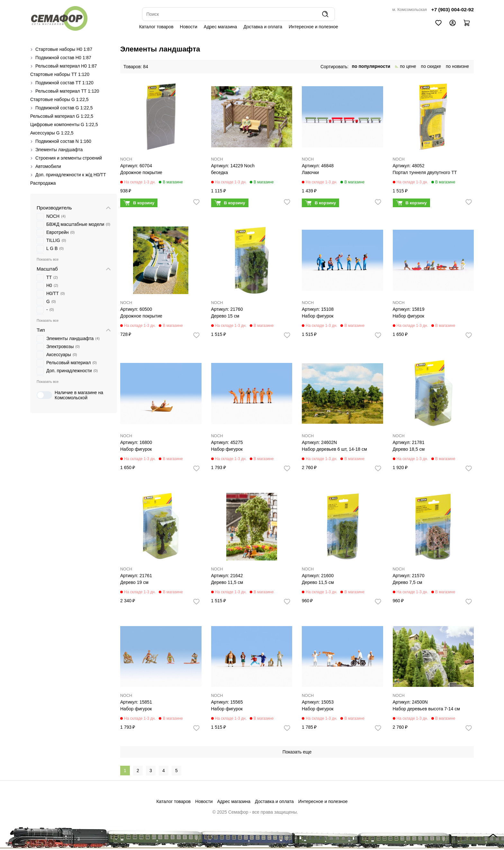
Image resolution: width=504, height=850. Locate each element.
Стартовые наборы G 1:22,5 (59, 99)
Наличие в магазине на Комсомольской (70, 395)
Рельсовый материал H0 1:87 (66, 66)
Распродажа (43, 183)
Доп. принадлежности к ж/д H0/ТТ (71, 175)
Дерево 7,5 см (408, 582)
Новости (189, 27)
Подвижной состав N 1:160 (63, 141)
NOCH (126, 159)
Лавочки (310, 172)
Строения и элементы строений (69, 158)
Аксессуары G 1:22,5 (52, 133)
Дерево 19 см (134, 582)
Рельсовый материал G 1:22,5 (62, 116)
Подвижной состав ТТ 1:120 (64, 83)
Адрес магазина (221, 27)
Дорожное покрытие (141, 172)
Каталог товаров (156, 27)
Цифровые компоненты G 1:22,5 (64, 125)
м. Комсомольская (410, 10)
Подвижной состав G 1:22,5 (64, 108)
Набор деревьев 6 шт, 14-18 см (334, 449)
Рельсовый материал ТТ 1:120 (67, 91)
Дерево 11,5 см (227, 582)
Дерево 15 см (225, 316)
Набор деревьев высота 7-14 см (426, 709)
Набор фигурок (318, 316)
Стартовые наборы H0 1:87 (64, 49)
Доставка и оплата (263, 27)
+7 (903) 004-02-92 (453, 9)
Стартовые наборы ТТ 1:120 (60, 74)
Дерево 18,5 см (409, 449)
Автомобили (48, 166)
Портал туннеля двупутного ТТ (425, 172)
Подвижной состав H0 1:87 (63, 58)
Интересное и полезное (313, 27)
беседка (220, 172)
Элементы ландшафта (59, 150)
